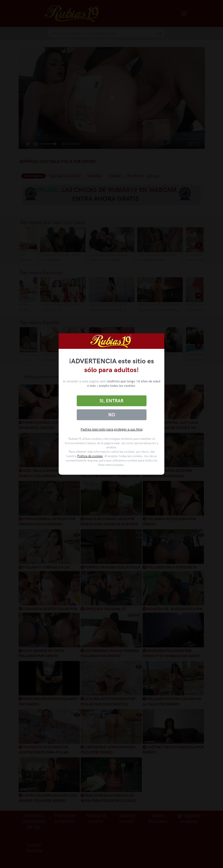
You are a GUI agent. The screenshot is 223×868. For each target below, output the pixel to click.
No (112, 415)
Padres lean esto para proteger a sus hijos (112, 429)
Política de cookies (90, 456)
